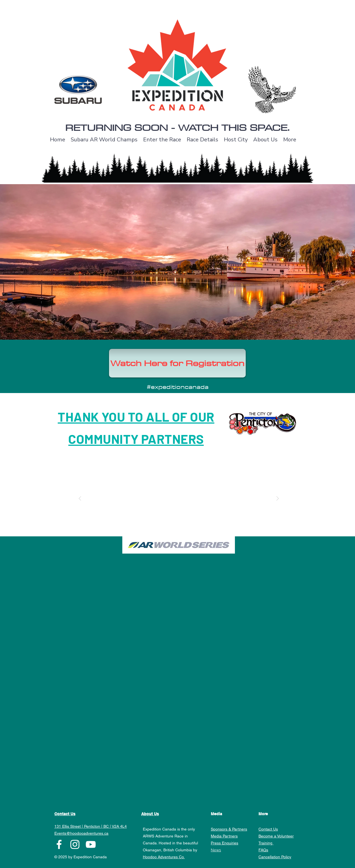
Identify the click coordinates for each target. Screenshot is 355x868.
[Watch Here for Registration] (177, 363)
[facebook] (59, 844)
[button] (179, 498)
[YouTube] (91, 844)
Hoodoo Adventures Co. (164, 857)
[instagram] (75, 844)
